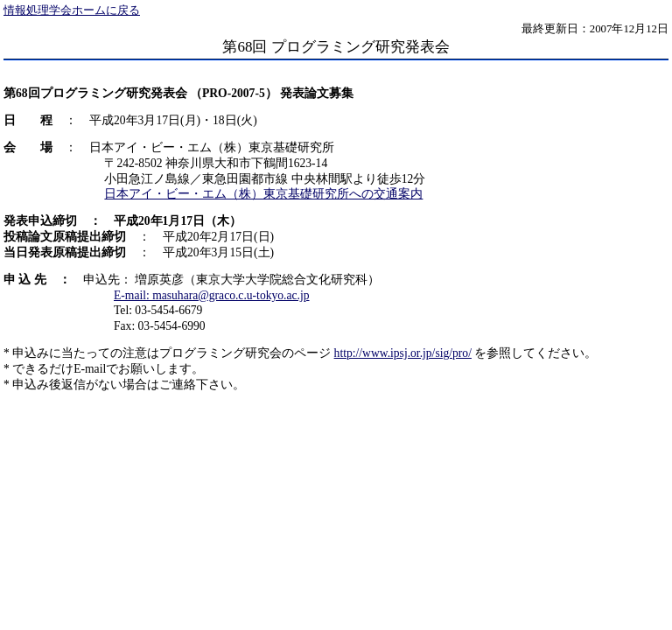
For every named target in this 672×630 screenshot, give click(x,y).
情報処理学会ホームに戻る (72, 10)
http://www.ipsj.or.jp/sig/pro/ (403, 353)
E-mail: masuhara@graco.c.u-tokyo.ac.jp (212, 295)
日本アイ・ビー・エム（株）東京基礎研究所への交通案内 (263, 194)
